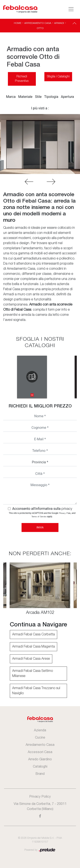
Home (18, 23)
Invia (40, 527)
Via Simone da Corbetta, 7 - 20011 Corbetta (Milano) (40, 806)
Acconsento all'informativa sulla (42, 509)
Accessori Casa (40, 752)
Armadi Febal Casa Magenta (33, 647)
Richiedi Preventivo (22, 79)
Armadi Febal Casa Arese (31, 659)
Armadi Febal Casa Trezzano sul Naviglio (36, 691)
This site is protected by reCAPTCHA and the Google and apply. (42, 515)
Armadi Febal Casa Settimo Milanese (33, 674)
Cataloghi (40, 766)
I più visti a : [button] (40, 108)
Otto (40, 28)
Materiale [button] (25, 97)
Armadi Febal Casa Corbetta (33, 635)
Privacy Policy (65, 513)
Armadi (59, 23)
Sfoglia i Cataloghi (58, 77)
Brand (40, 774)
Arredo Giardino (40, 759)
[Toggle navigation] (71, 9)
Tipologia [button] (51, 97)
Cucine (40, 737)
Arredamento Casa (38, 23)
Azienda (40, 730)
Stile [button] (38, 97)
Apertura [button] (67, 97)
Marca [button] (11, 97)
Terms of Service (39, 517)
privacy (67, 509)
